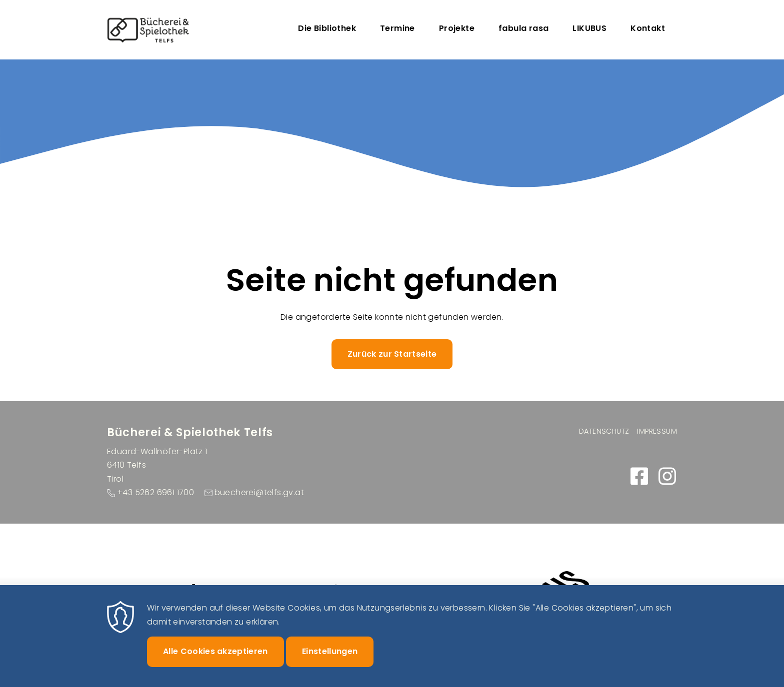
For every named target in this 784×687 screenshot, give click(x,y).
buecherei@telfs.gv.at (259, 492)
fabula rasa (523, 28)
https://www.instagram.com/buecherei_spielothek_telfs (667, 476)
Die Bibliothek (327, 28)
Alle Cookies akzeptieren (215, 658)
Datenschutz (604, 431)
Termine (397, 28)
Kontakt (648, 28)
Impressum (657, 431)
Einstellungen (330, 658)
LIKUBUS (589, 28)
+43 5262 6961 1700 (155, 492)
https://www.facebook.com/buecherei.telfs (639, 476)
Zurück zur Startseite (392, 354)
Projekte (457, 28)
